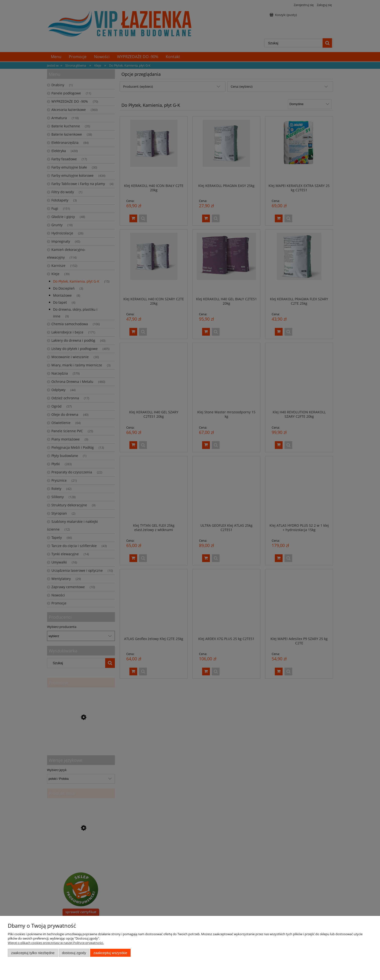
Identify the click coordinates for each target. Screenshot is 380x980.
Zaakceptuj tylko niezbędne (33, 953)
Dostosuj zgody (74, 953)
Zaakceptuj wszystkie (110, 953)
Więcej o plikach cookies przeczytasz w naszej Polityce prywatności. (56, 943)
